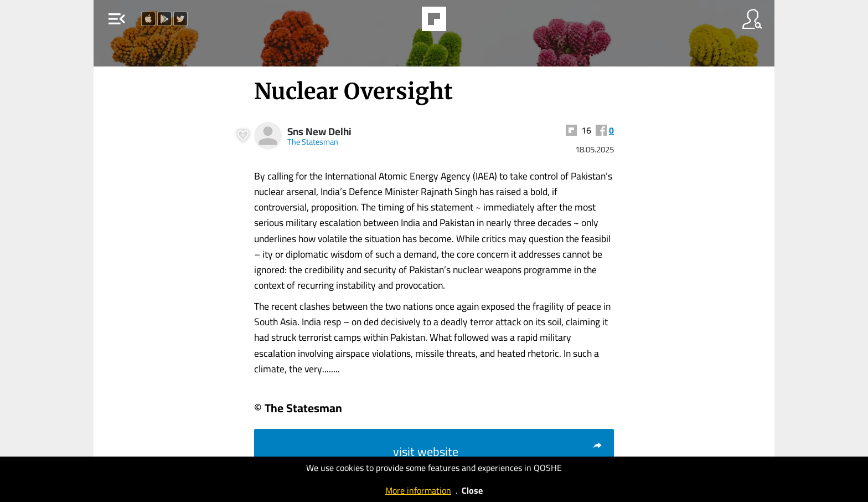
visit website (498, 452)
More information (418, 490)
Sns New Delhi (319, 132)
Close (472, 490)
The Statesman (313, 142)
